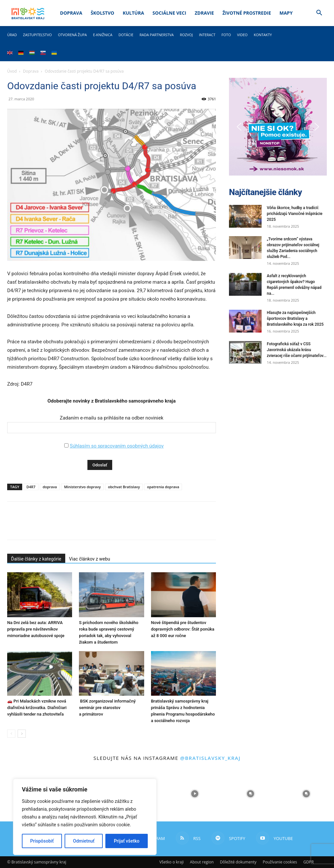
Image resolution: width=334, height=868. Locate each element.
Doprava (71, 13)
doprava (50, 487)
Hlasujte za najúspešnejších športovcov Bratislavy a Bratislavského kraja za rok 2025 (295, 319)
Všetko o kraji (171, 862)
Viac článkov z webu (90, 559)
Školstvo (102, 13)
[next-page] (22, 734)
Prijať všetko (127, 841)
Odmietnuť (84, 841)
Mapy (286, 13)
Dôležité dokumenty (238, 862)
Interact (207, 35)
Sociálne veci (169, 13)
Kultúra (133, 13)
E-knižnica (103, 35)
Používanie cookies (280, 862)
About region (202, 862)
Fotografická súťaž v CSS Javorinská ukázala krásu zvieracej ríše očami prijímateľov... (297, 350)
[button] (319, 14)
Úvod (12, 71)
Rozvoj (186, 35)
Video (242, 35)
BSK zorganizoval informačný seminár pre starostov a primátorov (107, 708)
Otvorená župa (73, 35)
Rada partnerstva (157, 35)
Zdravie (204, 13)
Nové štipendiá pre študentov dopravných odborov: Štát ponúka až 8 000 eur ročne (183, 629)
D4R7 (31, 487)
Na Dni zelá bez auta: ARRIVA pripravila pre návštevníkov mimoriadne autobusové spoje (36, 629)
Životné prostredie (247, 13)
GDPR (309, 862)
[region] (85, 817)
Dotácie (126, 35)
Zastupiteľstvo (38, 35)
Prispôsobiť (42, 841)
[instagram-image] (195, 794)
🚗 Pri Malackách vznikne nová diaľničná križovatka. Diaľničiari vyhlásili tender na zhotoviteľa (37, 708)
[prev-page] (11, 734)
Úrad (12, 35)
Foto (226, 35)
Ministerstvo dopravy (82, 487)
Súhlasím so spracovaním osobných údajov (117, 446)
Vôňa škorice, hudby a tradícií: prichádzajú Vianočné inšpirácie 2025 (295, 214)
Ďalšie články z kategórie (36, 559)
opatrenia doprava (163, 487)
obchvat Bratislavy (124, 487)
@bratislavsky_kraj (210, 758)
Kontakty (263, 35)
